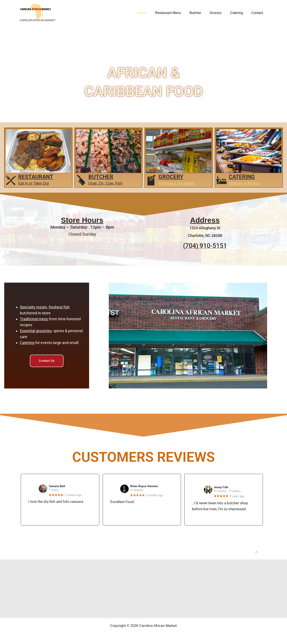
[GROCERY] (151, 180)
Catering (239, 13)
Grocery (220, 13)
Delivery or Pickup (244, 183)
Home (151, 13)
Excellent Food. (122, 497)
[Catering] (221, 180)
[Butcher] (81, 180)
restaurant (36, 177)
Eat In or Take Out (34, 183)
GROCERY (171, 177)
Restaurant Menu (176, 13)
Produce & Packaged (176, 183)
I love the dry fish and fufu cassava (56, 497)
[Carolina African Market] (36, 11)
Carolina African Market (38, 20)
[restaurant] (11, 180)
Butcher (201, 13)
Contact (258, 13)
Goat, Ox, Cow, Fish (106, 183)
